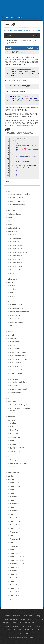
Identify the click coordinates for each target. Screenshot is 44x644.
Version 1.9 (14, 553)
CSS (10, 221)
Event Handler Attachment (20, 312)
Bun (20, 630)
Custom (13, 289)
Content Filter (15, 437)
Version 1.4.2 (15, 525)
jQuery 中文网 (20, 637)
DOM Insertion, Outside (19, 359)
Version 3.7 (14, 592)
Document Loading (17, 308)
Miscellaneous (13, 379)
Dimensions (12, 279)
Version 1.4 (14, 518)
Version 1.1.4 (15, 500)
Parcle (21, 623)
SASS (41, 623)
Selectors (12, 420)
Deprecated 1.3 (16, 235)
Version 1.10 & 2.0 (17, 557)
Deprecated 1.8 (16, 245)
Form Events (15, 319)
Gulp (8, 626)
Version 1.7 (14, 546)
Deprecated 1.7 (16, 242)
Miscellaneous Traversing (20, 463)
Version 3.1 (14, 571)
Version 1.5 (14, 535)
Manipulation (14, 30)
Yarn (35, 619)
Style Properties (16, 373)
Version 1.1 (14, 490)
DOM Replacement (17, 366)
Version (11, 480)
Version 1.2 (14, 504)
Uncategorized (13, 473)
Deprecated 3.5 (16, 270)
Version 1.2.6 (15, 511)
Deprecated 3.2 (16, 259)
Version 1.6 (14, 543)
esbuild (27, 623)
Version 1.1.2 (15, 493)
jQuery (36, 36)
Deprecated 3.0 (16, 256)
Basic (12, 426)
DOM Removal (24, 30)
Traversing (12, 457)
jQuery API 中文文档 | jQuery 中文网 (22, 8)
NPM (29, 619)
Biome (34, 623)
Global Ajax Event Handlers (20, 194)
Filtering (13, 460)
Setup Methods (16, 393)
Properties (12, 402)
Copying (13, 345)
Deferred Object (14, 228)
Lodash (23, 619)
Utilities (11, 476)
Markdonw (15, 626)
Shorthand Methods (18, 205)
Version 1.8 (14, 550)
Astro (27, 633)
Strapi (38, 630)
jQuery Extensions (17, 448)
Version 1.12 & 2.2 (17, 564)
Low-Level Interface (18, 201)
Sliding (13, 296)
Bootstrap (7, 616)
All (11, 599)
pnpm (41, 619)
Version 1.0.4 (15, 486)
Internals (11, 335)
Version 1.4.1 (15, 521)
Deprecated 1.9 (16, 249)
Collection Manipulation (19, 382)
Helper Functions (17, 198)
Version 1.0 (14, 483)
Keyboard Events (17, 322)
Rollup (14, 623)
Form (12, 441)
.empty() (38, 30)
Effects (11, 282)
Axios (9, 630)
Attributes (12, 210)
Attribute (13, 423)
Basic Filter (14, 430)
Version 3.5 (14, 585)
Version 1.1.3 (15, 497)
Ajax (10, 191)
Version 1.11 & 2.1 (17, 560)
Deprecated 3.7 (16, 273)
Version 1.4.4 (15, 532)
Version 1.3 (14, 514)
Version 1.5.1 (15, 539)
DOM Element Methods (19, 389)
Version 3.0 (14, 567)
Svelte (23, 626)
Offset (10, 398)
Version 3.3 (14, 578)
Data (10, 224)
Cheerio (20, 633)
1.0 (37, 48)
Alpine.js (30, 626)
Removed (12, 416)
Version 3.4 (14, 581)
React (25, 616)
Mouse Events (16, 326)
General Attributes (17, 370)
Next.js (38, 616)
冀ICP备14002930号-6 (30, 637)
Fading (13, 293)
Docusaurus (14, 619)
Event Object (15, 315)
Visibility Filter (15, 451)
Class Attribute (16, 342)
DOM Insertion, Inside (18, 356)
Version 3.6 (14, 588)
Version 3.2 (14, 574)
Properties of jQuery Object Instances (24, 405)
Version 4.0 (14, 595)
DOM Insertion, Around (19, 352)
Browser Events (16, 305)
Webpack (6, 623)
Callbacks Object (14, 214)
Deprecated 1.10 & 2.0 (19, 252)
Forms (11, 332)
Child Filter (14, 434)
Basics (13, 286)
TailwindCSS (16, 616)
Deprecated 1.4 (16, 238)
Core (10, 217)
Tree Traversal (16, 467)
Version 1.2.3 (15, 507)
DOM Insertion (16, 349)
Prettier (38, 626)
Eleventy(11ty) (29, 630)
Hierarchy (14, 444)
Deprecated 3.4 (16, 266)
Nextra (6, 619)
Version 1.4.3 (15, 528)
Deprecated (12, 231)
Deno (15, 630)
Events (11, 302)
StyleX (31, 616)
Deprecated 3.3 (16, 263)
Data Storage (15, 385)
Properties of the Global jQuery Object (22, 410)
